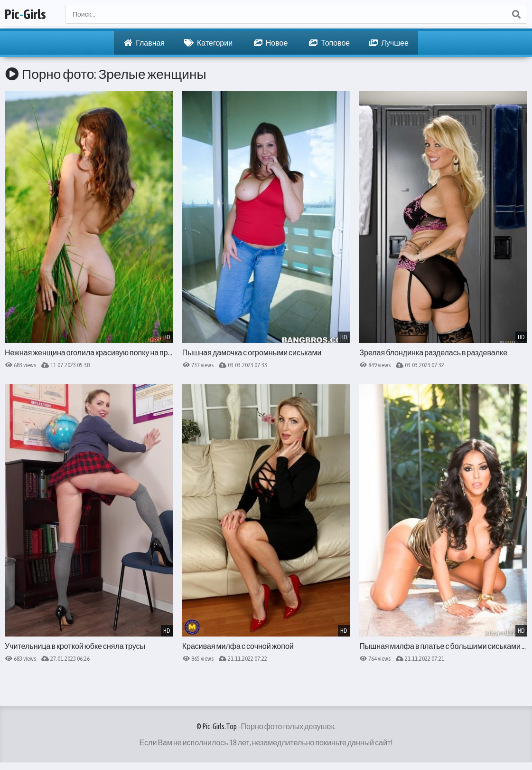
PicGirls (25, 14)
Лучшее (389, 43)
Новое (271, 43)
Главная (144, 43)
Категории (208, 43)
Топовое (329, 43)
